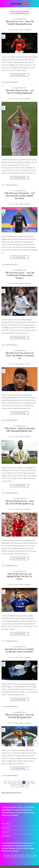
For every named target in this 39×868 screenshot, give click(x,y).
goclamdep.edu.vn (19, 19)
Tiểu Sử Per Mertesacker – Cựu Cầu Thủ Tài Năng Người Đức (19, 92)
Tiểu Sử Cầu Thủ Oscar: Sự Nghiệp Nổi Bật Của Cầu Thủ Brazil (19, 576)
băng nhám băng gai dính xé (11, 793)
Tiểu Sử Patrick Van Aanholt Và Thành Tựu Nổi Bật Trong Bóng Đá (19, 356)
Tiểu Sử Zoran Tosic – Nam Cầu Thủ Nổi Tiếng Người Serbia (19, 23)
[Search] (37, 4)
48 (22, 786)
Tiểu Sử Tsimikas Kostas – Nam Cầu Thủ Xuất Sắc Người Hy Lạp (19, 502)
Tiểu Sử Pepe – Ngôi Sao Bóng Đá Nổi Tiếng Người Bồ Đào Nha (19, 430)
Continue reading (20, 75)
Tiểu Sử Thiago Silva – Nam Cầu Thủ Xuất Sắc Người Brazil (20, 716)
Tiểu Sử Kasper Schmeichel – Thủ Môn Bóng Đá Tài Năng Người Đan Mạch (19, 196)
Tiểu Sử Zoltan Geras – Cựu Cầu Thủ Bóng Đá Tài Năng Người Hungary (19, 275)
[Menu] (3, 4)
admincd (28, 30)
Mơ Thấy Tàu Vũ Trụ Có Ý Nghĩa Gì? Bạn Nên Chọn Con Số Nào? (19, 650)
